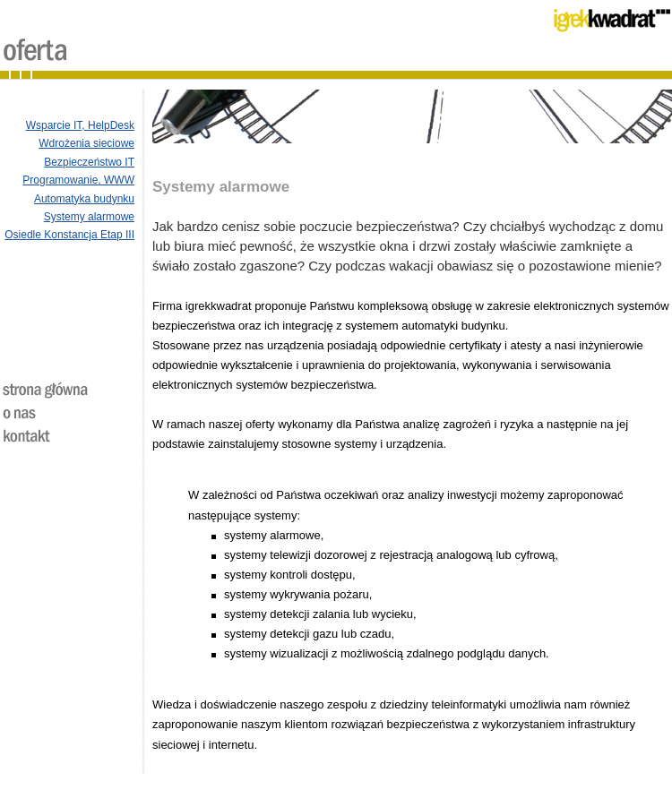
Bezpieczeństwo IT (89, 162)
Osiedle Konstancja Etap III (69, 235)
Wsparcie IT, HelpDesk (80, 125)
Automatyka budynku (84, 199)
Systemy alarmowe (89, 217)
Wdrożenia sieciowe (86, 143)
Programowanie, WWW (78, 180)
